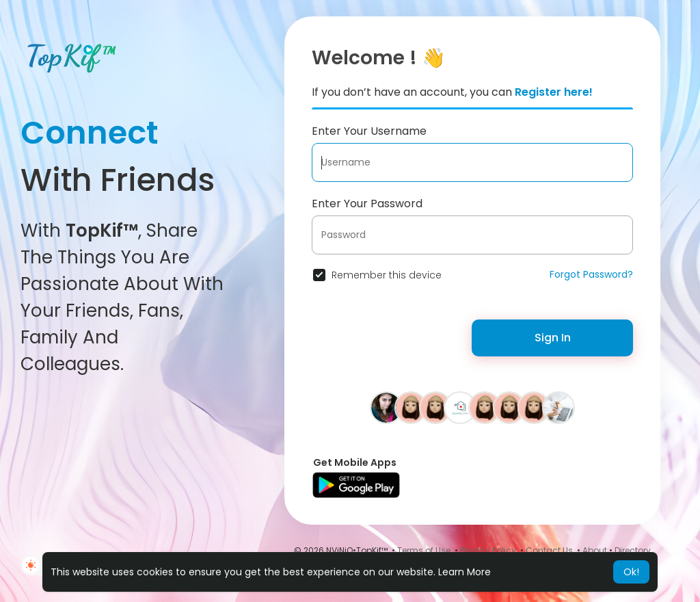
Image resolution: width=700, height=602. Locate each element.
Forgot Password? (591, 274)
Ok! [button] (631, 572)
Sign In (553, 338)
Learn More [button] (465, 572)
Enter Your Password (367, 204)
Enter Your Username (369, 131)
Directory (633, 550)
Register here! (554, 92)
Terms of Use (424, 550)
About (595, 550)
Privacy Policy (488, 550)
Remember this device (387, 275)
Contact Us (549, 550)
